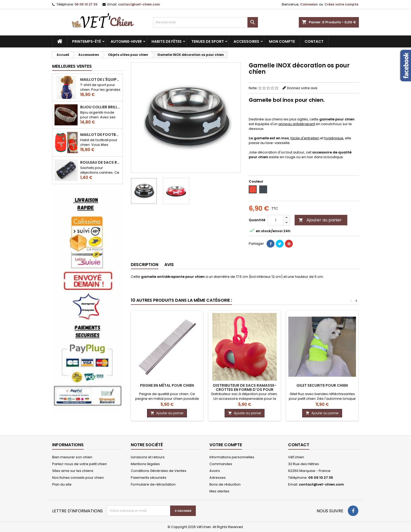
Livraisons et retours (148, 457)
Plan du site (62, 484)
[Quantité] (276, 220)
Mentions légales (145, 464)
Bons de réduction (225, 484)
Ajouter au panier (320, 220)
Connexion (309, 4)
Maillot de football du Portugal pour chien (100, 135)
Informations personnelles (232, 457)
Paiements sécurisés (149, 478)
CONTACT (314, 41)
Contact (299, 445)
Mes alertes (219, 491)
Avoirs (215, 471)
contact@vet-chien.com (139, 4)
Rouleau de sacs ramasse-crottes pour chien (100, 162)
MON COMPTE (282, 41)
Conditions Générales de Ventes (159, 471)
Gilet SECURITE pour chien (322, 385)
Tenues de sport (208, 41)
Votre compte (226, 445)
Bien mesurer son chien (72, 457)
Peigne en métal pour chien (167, 385)
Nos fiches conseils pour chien (78, 478)
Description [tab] (145, 265)
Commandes (221, 464)
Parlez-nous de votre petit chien (80, 464)
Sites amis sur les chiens (73, 471)
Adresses (218, 478)
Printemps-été (86, 41)
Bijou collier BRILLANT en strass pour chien (100, 107)
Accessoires (246, 41)
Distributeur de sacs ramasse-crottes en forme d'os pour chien (245, 390)
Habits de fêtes (167, 41)
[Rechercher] (206, 22)
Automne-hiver (126, 41)
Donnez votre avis (302, 88)
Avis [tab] (169, 265)
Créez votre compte (341, 4)
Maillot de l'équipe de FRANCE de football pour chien (100, 79)
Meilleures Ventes (72, 66)
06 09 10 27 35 (86, 4)
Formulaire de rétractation (153, 484)
